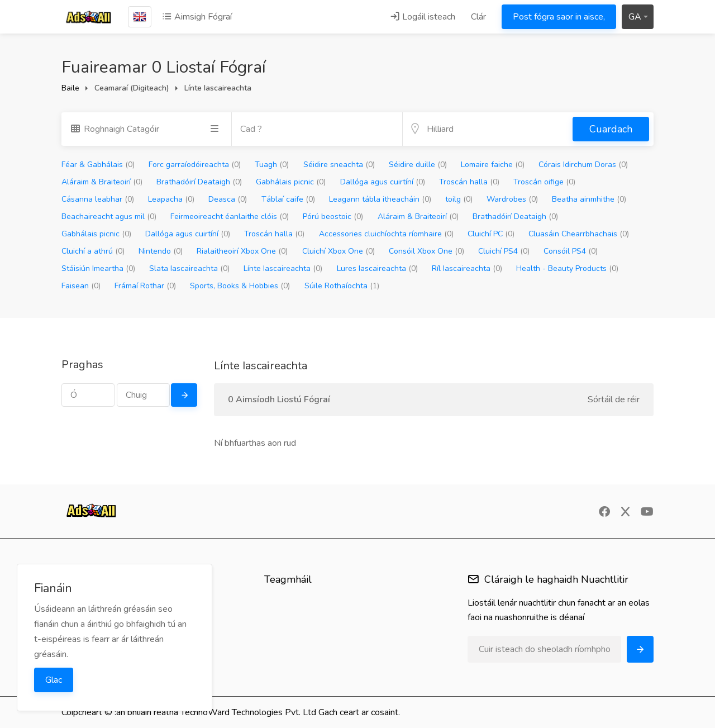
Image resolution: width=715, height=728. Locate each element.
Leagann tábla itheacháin (380, 199)
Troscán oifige (544, 182)
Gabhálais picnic (291, 182)
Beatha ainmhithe (589, 199)
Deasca (228, 199)
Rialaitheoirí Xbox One (242, 251)
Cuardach (611, 129)
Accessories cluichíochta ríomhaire (386, 234)
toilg (459, 199)
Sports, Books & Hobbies (240, 286)
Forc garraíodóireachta (195, 165)
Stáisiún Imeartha (98, 268)
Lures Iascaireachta (377, 268)
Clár (478, 17)
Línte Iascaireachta (283, 268)
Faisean (81, 286)
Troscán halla (469, 182)
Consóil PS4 (571, 251)
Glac (54, 680)
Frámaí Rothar (145, 286)
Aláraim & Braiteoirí (102, 182)
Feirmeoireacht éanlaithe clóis (230, 217)
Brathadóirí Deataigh (199, 182)
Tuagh (272, 165)
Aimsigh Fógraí (197, 17)
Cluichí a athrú (93, 251)
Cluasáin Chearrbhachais (579, 234)
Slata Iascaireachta (189, 268)
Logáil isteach (423, 17)
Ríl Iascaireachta (467, 268)
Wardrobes (512, 199)
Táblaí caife (288, 199)
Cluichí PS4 (504, 251)
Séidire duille (418, 165)
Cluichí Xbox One (339, 251)
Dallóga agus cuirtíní (383, 182)
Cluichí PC (491, 234)
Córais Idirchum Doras (583, 165)
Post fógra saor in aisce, (559, 17)
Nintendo (161, 251)
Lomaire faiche (493, 165)
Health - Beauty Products (567, 268)
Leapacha (171, 199)
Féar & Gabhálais (98, 165)
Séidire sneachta (339, 165)
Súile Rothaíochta (342, 286)
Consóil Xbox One (426, 251)
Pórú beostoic (333, 217)
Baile (70, 88)
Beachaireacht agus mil (109, 217)
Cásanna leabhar (98, 199)
